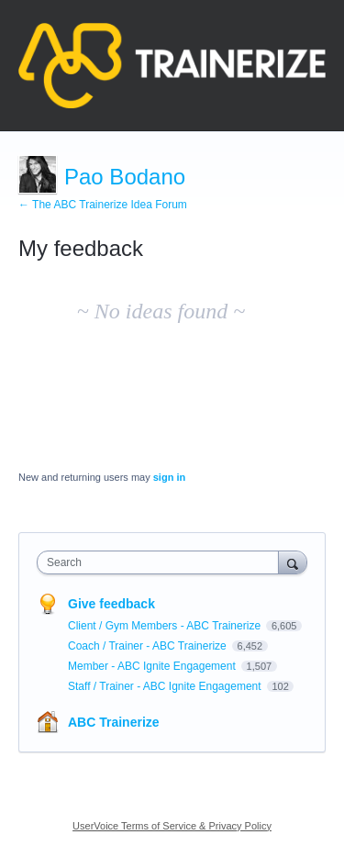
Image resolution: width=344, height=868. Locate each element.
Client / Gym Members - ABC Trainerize (166, 626)
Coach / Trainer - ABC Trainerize (149, 646)
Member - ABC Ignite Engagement (153, 666)
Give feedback (111, 604)
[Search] (293, 562)
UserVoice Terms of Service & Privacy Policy (172, 826)
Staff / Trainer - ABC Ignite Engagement (166, 686)
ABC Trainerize (114, 722)
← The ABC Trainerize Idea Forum (103, 205)
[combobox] (162, 562)
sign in (169, 477)
